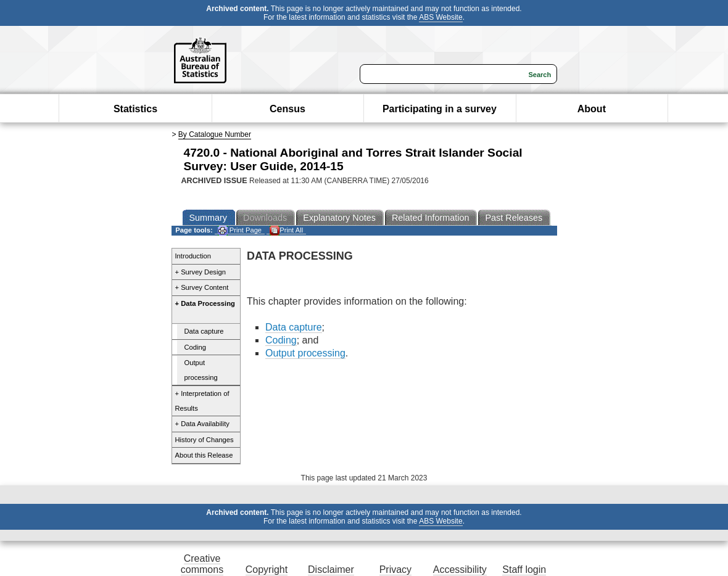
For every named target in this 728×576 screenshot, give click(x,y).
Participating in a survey (440, 109)
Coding (195, 347)
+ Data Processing (205, 303)
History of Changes (205, 440)
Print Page (240, 230)
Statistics (135, 109)
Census (287, 109)
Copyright (267, 570)
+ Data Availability (202, 424)
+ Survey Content (202, 287)
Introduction (193, 256)
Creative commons (202, 564)
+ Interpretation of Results (202, 401)
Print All (286, 230)
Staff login (524, 570)
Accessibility (460, 570)
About (592, 109)
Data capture (204, 331)
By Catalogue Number (215, 134)
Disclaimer (331, 570)
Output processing (201, 370)
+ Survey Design (201, 272)
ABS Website (441, 17)
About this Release (204, 455)
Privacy (395, 570)
